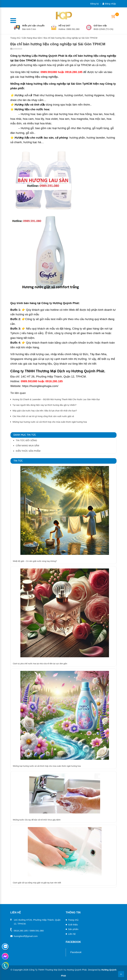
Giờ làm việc (100, 26)
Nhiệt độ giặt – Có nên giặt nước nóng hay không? (35, 561)
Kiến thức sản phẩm (28, 451)
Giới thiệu (73, 924)
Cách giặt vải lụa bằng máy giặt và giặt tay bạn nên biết (37, 883)
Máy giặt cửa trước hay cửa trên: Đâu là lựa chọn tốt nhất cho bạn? (45, 411)
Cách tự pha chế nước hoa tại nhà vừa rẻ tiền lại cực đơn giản (40, 664)
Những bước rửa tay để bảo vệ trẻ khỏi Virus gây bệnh (37, 820)
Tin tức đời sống (26, 440)
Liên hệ (72, 934)
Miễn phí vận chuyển (33, 26)
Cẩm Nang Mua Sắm (32, 38)
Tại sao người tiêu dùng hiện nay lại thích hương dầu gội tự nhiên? (44, 405)
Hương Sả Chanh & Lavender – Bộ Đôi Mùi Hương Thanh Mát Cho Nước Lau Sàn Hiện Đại (56, 399)
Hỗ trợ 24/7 (64, 26)
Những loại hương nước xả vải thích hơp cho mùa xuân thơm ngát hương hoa (50, 422)
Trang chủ (15, 38)
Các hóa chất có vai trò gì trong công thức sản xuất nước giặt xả (43, 416)
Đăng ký (95, 4)
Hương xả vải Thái (27, 95)
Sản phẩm (73, 929)
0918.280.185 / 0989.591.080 (29, 931)
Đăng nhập (109, 4)
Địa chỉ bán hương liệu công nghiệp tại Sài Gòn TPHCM (58, 44)
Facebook (76, 952)
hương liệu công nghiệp (41, 77)
